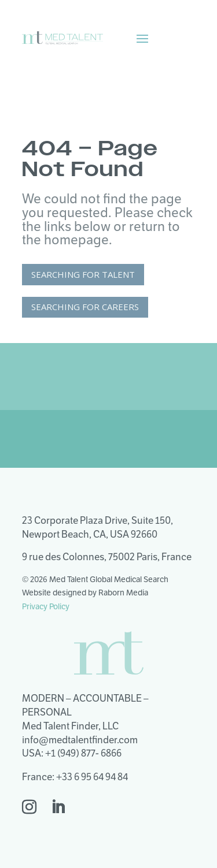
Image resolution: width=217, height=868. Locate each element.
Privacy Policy (46, 606)
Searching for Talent (83, 274)
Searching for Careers (85, 307)
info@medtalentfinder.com (80, 740)
